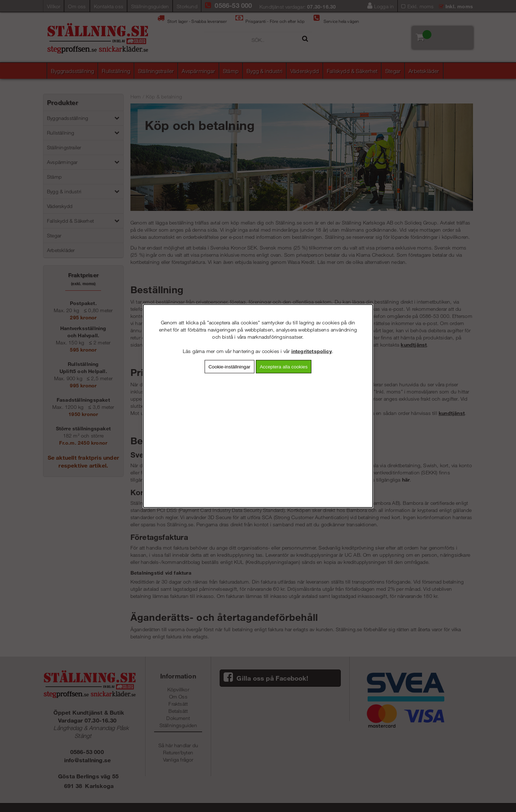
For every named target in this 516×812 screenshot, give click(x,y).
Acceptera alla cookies (284, 367)
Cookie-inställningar (230, 367)
